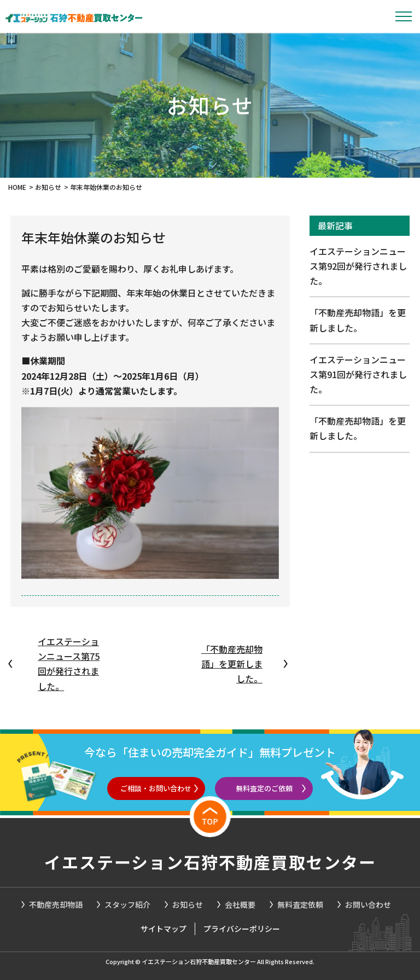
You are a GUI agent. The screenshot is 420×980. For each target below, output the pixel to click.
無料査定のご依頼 (264, 788)
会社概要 (240, 904)
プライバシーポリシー (242, 929)
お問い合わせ (368, 904)
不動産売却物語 (56, 904)
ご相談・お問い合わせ (156, 788)
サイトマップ (164, 929)
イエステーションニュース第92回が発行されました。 (358, 266)
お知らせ (188, 904)
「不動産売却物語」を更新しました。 (232, 664)
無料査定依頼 (300, 904)
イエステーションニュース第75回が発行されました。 (69, 664)
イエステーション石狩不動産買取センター (210, 862)
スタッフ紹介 (127, 904)
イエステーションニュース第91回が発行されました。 (358, 374)
